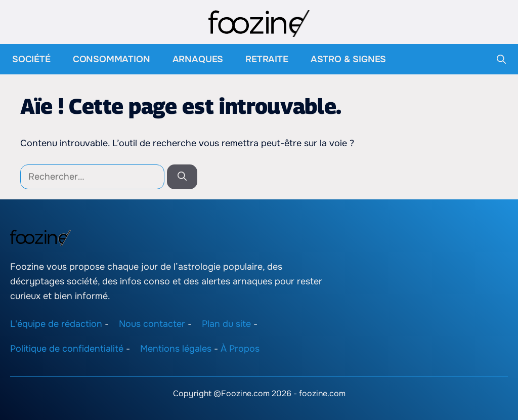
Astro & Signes (348, 59)
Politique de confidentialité (67, 349)
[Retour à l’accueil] (259, 23)
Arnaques (198, 59)
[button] (501, 59)
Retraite (267, 59)
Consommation (112, 59)
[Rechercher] (182, 177)
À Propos (240, 349)
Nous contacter (152, 324)
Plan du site (226, 324)
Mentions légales (176, 349)
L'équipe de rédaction (56, 324)
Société (31, 59)
